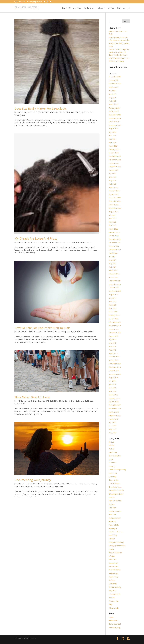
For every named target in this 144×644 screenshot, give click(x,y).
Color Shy (112, 477)
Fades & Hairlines (115, 501)
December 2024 (115, 115)
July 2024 (112, 132)
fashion (112, 504)
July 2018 (112, 381)
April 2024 (112, 142)
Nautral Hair (113, 566)
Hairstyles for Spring (116, 542)
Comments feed (115, 624)
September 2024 (115, 125)
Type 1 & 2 (113, 591)
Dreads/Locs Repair (116, 494)
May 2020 (112, 305)
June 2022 (112, 218)
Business (42, 401)
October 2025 (114, 80)
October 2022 (114, 205)
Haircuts (69, 332)
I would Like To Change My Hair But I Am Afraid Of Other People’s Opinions (119, 52)
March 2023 (113, 187)
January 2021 (114, 277)
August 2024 (113, 129)
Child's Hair (113, 473)
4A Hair (112, 442)
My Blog (111, 8)
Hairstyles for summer (117, 546)
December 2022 (115, 198)
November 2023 (115, 160)
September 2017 (115, 416)
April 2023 (112, 184)
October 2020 (114, 288)
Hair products (52, 332)
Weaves (112, 598)
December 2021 (115, 239)
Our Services (88, 8)
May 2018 (112, 388)
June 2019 (112, 343)
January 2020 (114, 319)
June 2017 (112, 426)
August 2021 (113, 253)
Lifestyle (112, 556)
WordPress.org (114, 627)
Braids (41, 484)
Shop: (101, 8)
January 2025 (114, 111)
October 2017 (114, 412)
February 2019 (114, 357)
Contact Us (66, 8)
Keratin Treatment (116, 553)
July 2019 (112, 339)
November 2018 (115, 367)
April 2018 (112, 391)
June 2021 (112, 260)
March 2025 (113, 104)
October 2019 (114, 329)
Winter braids (114, 608)
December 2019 (115, 322)
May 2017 (112, 429)
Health (111, 549)
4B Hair (112, 445)
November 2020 (115, 284)
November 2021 (115, 243)
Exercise (112, 497)
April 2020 (112, 308)
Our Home (121, 8)
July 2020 (112, 298)
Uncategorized (20, 115)
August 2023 (113, 170)
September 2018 (115, 374)
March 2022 (113, 229)
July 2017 (112, 422)
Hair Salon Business (116, 532)
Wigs (111, 604)
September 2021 (115, 250)
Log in (111, 617)
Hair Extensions (68, 112)
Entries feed (113, 620)
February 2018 (114, 398)
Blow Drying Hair (115, 456)
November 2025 (115, 77)
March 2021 (113, 270)
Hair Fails (112, 521)
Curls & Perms (114, 483)
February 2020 (114, 315)
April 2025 (112, 101)
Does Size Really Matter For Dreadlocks (41, 108)
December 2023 (115, 156)
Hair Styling (79, 112)
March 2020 (113, 312)
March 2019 (113, 353)
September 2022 (115, 208)
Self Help (112, 580)
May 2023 (112, 181)
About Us (77, 8)
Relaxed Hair (113, 573)
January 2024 (114, 153)
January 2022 (114, 236)
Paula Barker (21, 112)
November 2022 (115, 201)
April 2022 (112, 225)
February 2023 (114, 191)
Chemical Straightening (117, 470)
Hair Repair (67, 242)
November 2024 (115, 118)
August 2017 (113, 419)
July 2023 (112, 174)
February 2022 (114, 232)
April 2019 (112, 350)
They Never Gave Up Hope (32, 397)
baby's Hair (113, 452)
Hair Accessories (115, 511)
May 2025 (112, 98)
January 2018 (114, 402)
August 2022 (113, 212)
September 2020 (115, 291)
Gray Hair (112, 508)
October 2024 (114, 122)
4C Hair (112, 449)
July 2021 (112, 257)
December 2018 (115, 364)
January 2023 (114, 194)
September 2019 (115, 333)
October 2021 (114, 246)
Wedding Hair (114, 601)
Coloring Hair (48, 484)
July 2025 (112, 91)
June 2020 (112, 302)
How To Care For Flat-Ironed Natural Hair (42, 328)
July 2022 (112, 215)
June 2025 (112, 94)
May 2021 (112, 263)
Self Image (89, 401)
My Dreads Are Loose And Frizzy (36, 238)
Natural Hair (88, 112)
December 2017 (115, 405)
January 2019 (114, 360)
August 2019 (113, 336)
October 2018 (114, 371)
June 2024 (112, 136)
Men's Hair (113, 560)
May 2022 (112, 222)
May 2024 (112, 139)
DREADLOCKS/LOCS (47, 112)
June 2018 (112, 384)
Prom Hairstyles (37, 486)
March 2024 (113, 146)
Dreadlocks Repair (116, 487)
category (112, 466)
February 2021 (114, 274)
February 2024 (114, 149)
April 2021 (112, 267)
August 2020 (113, 295)
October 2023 (114, 163)
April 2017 (112, 433)
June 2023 (112, 177)
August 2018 (113, 377)
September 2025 (115, 84)
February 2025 (114, 108)
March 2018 (113, 395)
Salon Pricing (114, 577)
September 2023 (115, 167)
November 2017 (115, 409)
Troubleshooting (115, 587)
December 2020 (115, 281)
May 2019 (112, 346)
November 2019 (115, 326)
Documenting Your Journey (33, 480)
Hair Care (58, 112)
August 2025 (113, 87)
